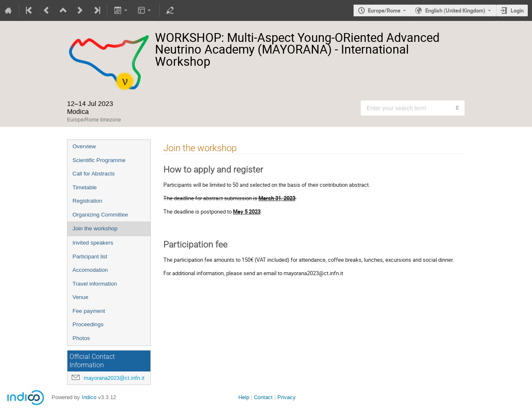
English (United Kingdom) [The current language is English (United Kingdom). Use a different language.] (455, 10)
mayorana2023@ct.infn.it (114, 378)
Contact (263, 397)
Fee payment (89, 311)
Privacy (287, 397)
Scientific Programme (99, 160)
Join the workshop (95, 228)
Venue (80, 297)
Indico (89, 397)
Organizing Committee (100, 215)
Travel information (95, 284)
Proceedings (88, 324)
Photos (81, 338)
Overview (84, 146)
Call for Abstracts (94, 174)
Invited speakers (93, 243)
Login (517, 10)
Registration (87, 201)
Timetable (85, 187)
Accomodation (90, 270)
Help (244, 397)
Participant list (90, 257)
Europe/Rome (384, 10)
